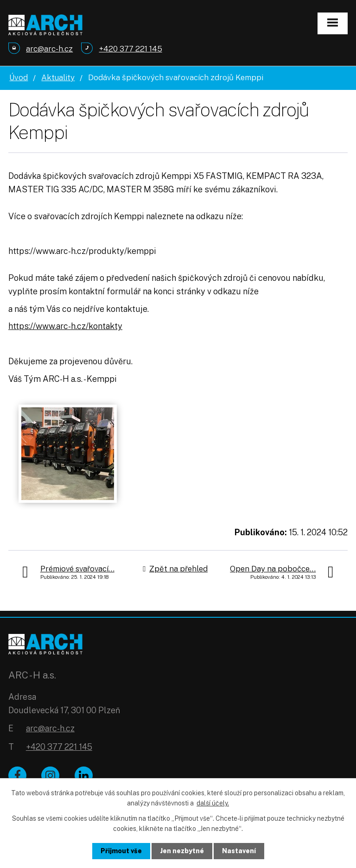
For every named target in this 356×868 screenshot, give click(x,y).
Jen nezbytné (182, 851)
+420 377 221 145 (59, 747)
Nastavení (239, 851)
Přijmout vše (121, 851)
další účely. (213, 803)
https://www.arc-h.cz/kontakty (65, 326)
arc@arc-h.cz (50, 728)
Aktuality (58, 77)
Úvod (19, 77)
